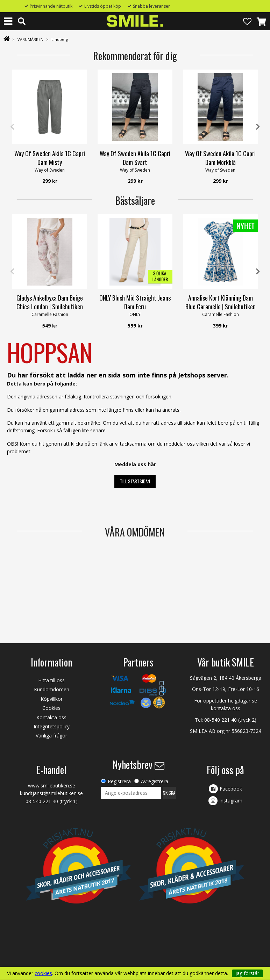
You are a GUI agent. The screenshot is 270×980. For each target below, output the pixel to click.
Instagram (231, 801)
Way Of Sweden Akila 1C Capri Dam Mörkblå (220, 158)
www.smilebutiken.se (52, 786)
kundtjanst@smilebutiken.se (51, 793)
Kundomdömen (52, 689)
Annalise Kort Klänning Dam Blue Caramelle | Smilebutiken (221, 302)
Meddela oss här (135, 464)
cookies (43, 973)
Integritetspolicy (52, 726)
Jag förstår (247, 973)
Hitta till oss (51, 680)
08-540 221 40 (221, 720)
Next (258, 127)
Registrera (119, 781)
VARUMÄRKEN (30, 39)
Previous (12, 127)
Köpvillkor (52, 699)
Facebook (231, 789)
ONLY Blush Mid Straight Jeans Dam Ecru (135, 302)
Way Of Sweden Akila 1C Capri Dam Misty (50, 158)
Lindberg (60, 39)
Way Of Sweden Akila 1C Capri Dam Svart (135, 158)
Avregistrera (155, 781)
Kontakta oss (51, 717)
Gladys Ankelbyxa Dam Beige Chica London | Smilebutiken (50, 302)
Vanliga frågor (51, 736)
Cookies (51, 708)
